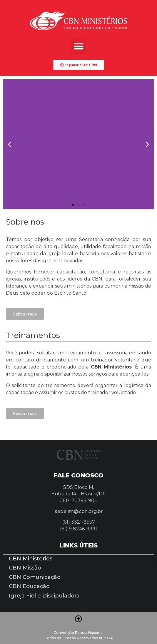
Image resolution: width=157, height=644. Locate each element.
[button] (79, 46)
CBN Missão (25, 568)
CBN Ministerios (31, 559)
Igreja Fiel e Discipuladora (44, 596)
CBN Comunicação (35, 577)
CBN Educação (29, 586)
